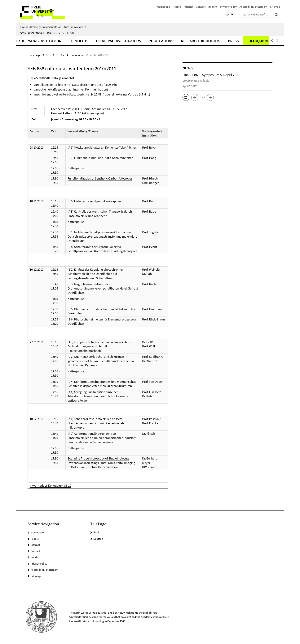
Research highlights (222, 41)
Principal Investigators (140, 41)
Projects (101, 41)
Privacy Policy (228, 7)
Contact (201, 7)
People (177, 7)
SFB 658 (60, 55)
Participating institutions (60, 41)
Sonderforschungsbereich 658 (47, 33)
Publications (182, 41)
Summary (18, 41)
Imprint (213, 7)
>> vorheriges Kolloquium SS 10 (50, 485)
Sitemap (275, 7)
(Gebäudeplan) (94, 113)
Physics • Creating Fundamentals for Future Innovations (53, 27)
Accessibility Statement (253, 7)
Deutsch (98, 539)
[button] (230, 15)
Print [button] (96, 532)
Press (254, 41)
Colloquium (77, 55)
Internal (188, 7)
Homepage (163, 7)
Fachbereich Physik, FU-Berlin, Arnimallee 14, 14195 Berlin (89, 109)
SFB (48, 55)
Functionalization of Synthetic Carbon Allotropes (100, 178)
